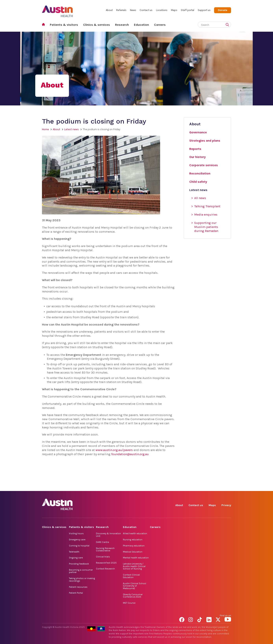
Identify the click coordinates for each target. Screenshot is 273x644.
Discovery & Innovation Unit (108, 535)
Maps (174, 10)
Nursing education (133, 540)
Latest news (71, 129)
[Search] (210, 24)
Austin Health (57, 10)
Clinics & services (97, 25)
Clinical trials (103, 557)
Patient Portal (76, 593)
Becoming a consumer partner (81, 571)
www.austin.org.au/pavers (114, 450)
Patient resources (78, 587)
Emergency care (77, 540)
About (109, 10)
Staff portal (188, 10)
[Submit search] (228, 25)
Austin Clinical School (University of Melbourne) (135, 586)
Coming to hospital (79, 546)
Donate (223, 10)
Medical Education (133, 552)
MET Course (129, 603)
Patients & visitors (64, 25)
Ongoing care (76, 558)
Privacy (226, 505)
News (133, 10)
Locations (162, 10)
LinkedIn (210, 487)
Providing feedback (79, 564)
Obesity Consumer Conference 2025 (133, 596)
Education (141, 25)
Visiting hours (76, 533)
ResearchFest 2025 (106, 563)
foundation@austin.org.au (130, 454)
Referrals (121, 10)
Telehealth (74, 552)
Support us (204, 10)
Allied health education (135, 533)
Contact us (146, 10)
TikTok (201, 487)
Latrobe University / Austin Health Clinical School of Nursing (134, 566)
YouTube (228, 487)
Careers (160, 25)
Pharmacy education (134, 546)
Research (122, 25)
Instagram (192, 487)
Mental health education (136, 558)
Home (45, 25)
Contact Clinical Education (131, 576)
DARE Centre (102, 542)
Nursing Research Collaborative (105, 549)
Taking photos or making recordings (82, 580)
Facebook (182, 487)
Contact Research (105, 569)
